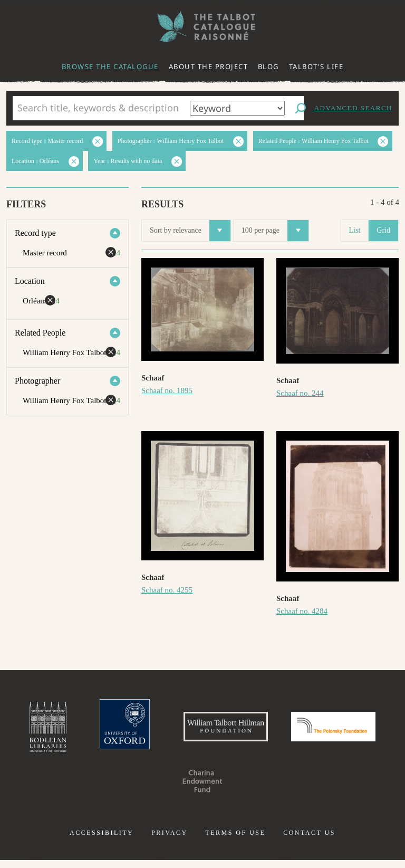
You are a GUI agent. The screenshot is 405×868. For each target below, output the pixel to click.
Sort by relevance (190, 231)
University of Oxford (160, 731)
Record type (35, 233)
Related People (40, 333)
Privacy (170, 841)
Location (30, 281)
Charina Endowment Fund (256, 789)
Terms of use (235, 841)
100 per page (275, 231)
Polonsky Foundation (149, 789)
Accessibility (102, 841)
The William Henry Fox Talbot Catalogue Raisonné (202, 27)
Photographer (37, 381)
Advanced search (353, 108)
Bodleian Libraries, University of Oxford (76, 731)
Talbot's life (316, 66)
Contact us (309, 841)
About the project (209, 66)
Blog (268, 66)
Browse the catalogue (110, 66)
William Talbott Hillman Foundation (276, 731)
